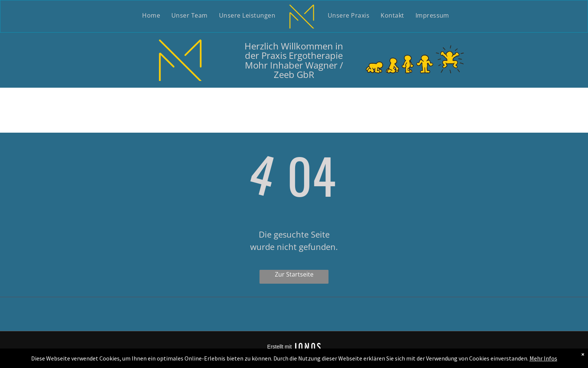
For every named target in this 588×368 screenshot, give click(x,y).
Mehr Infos (543, 358)
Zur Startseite (294, 274)
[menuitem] (151, 16)
